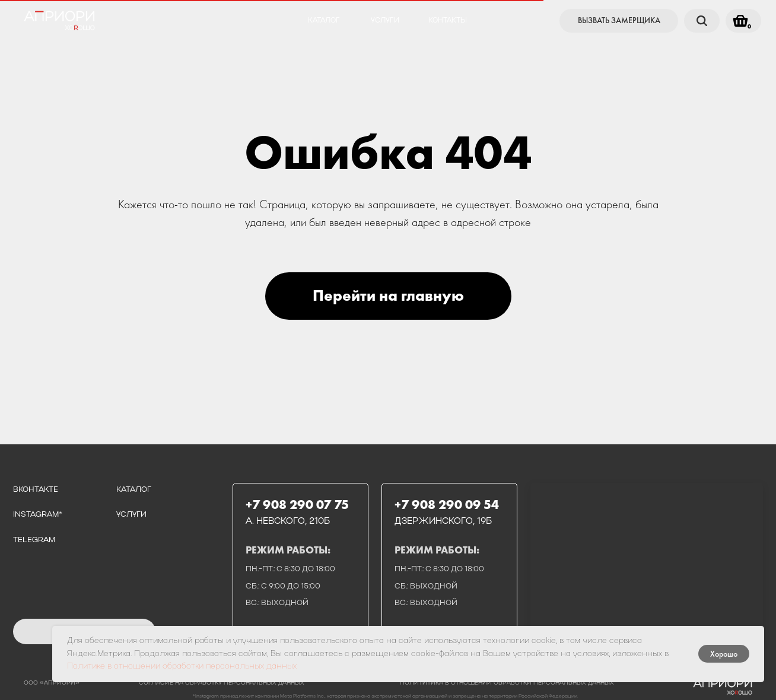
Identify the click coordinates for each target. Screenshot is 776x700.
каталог (324, 21)
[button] (619, 21)
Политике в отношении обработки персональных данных (182, 666)
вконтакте (36, 490)
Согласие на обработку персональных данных (222, 683)
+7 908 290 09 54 (447, 505)
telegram (34, 540)
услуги (385, 21)
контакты (448, 21)
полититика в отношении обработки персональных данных (507, 683)
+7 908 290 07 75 (297, 505)
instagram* (38, 515)
